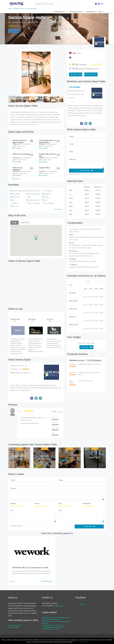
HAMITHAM (95, 457)
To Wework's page (47, 581)
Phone (71, 152)
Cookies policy (83, 642)
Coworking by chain (77, 12)
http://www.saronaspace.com (22, 373)
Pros (12, 510)
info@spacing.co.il (59, 606)
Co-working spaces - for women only (53, 625)
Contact (14, 31)
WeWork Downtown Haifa (44, 457)
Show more (16, 179)
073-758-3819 (75, 87)
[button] (62, 51)
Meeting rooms (92, 12)
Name (71, 136)
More (102, 12)
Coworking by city (60, 12)
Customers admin (13, 627)
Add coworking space (15, 625)
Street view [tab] (25, 222)
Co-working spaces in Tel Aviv (51, 629)
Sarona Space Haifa (19, 457)
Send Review (89, 526)
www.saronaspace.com (78, 91)
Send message (86, 171)
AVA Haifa (70, 457)
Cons (60, 510)
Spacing (82, 604)
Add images (86, 347)
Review (13, 488)
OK (75, 642)
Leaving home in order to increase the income (55, 618)
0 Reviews (82, 65)
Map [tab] (14, 223)
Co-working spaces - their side (51, 619)
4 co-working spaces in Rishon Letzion (53, 627)
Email (71, 144)
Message (72, 159)
